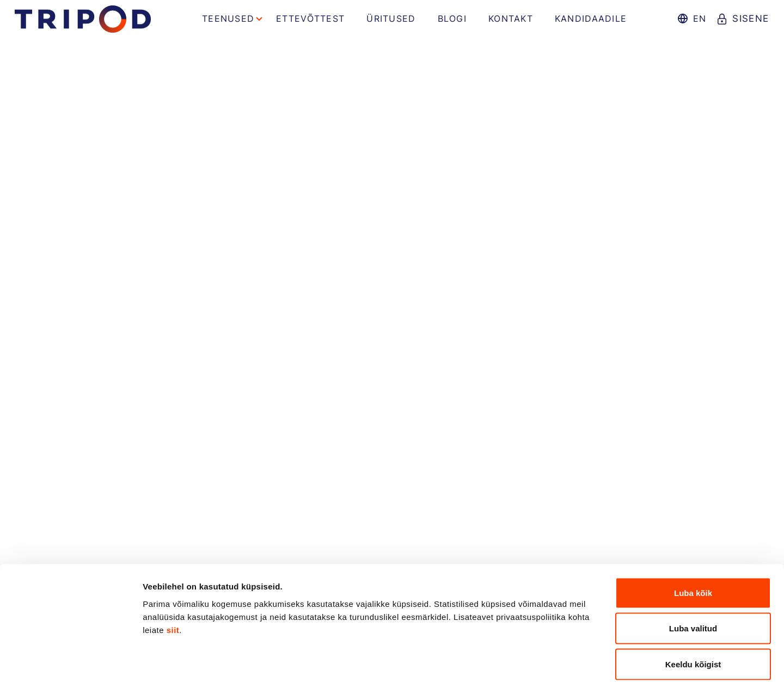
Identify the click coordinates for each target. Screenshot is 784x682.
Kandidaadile (591, 19)
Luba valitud (693, 575)
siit (173, 576)
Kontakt (511, 19)
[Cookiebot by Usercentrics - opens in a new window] (71, 661)
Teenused (228, 19)
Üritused (391, 19)
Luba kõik (693, 539)
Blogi (452, 19)
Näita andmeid (562, 661)
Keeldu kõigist (693, 610)
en (698, 19)
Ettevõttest (310, 19)
